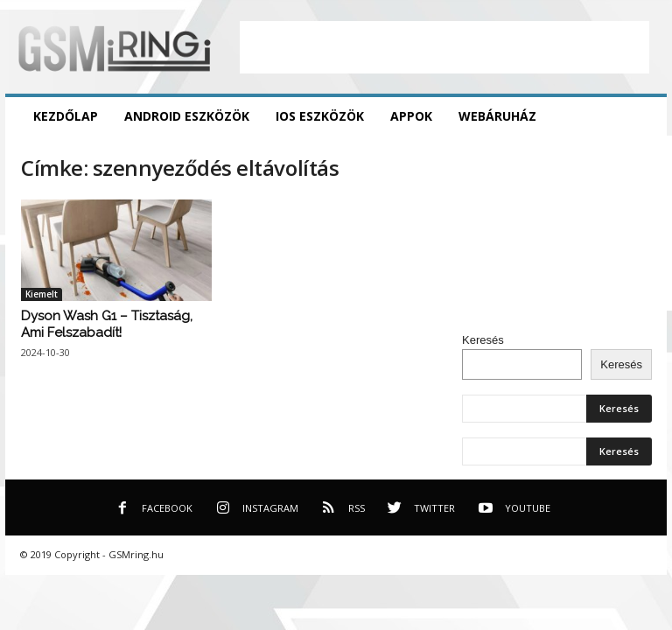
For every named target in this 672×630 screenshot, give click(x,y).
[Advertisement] (444, 47)
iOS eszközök (320, 116)
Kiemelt (42, 294)
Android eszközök (187, 116)
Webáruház (497, 116)
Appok (411, 116)
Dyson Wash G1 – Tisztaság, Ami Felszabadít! (107, 324)
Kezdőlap (66, 116)
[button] (640, 116)
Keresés (483, 340)
